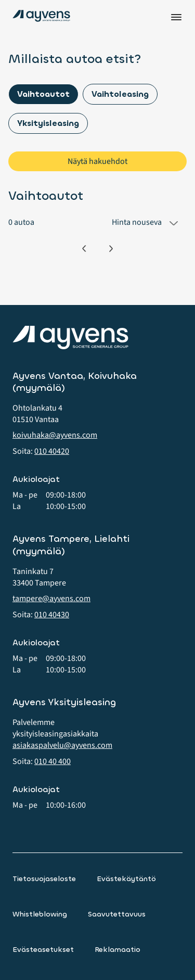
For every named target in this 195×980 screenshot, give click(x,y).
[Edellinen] (84, 249)
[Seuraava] (111, 249)
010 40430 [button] (52, 615)
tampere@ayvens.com (51, 599)
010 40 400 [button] (53, 761)
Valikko (176, 17)
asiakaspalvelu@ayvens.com (62, 745)
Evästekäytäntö (126, 879)
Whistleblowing (40, 914)
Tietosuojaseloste (44, 879)
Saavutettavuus (117, 914)
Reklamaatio (118, 950)
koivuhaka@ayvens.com (55, 435)
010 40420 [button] (52, 451)
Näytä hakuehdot (97, 161)
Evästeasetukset (43, 950)
